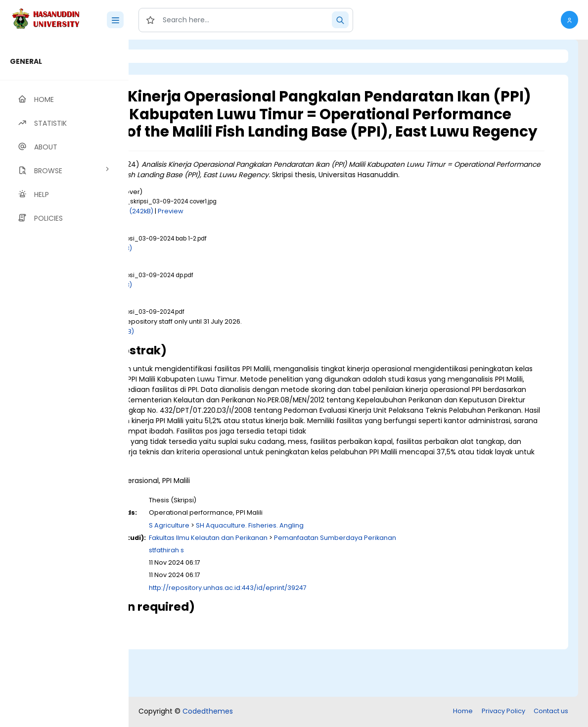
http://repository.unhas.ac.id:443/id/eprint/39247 (338, 636)
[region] (64, 383)
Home (463, 712)
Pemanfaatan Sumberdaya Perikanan (445, 586)
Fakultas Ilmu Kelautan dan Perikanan (318, 586)
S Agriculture (279, 574)
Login (171, 56)
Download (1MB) (216, 276)
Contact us (551, 712)
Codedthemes (208, 712)
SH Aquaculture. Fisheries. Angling (360, 574)
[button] (569, 20)
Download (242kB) (234, 239)
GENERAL (26, 61)
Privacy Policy (503, 712)
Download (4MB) (217, 359)
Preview (280, 239)
